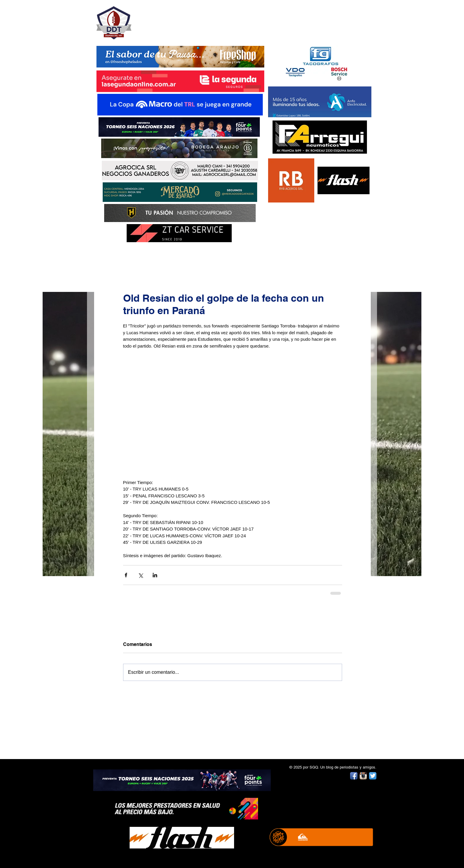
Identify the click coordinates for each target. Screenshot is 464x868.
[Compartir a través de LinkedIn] (155, 575)
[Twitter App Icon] (373, 776)
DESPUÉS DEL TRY (176, 20)
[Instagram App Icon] (363, 776)
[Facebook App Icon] (354, 776)
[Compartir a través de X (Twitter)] (140, 575)
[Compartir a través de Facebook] (126, 575)
